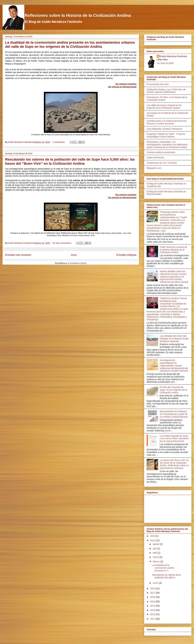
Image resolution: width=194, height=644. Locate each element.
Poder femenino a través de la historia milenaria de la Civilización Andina (173, 250)
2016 (153, 597)
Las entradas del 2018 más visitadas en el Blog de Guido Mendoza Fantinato (174, 339)
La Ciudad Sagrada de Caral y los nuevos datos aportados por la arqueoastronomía (174, 439)
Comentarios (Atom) (77, 263)
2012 (153, 614)
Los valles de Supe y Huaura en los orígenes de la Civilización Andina (164, 107)
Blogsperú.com (154, 168)
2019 (153, 540)
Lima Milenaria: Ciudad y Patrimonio (165, 129)
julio (155, 548)
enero (156, 583)
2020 (153, 536)
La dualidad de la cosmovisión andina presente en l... (163, 568)
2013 (153, 610)
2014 (153, 606)
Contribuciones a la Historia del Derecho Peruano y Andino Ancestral (167, 122)
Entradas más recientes (18, 255)
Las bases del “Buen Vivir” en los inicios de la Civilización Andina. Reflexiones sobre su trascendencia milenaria (174, 464)
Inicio (74, 255)
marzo (156, 557)
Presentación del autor (158, 84)
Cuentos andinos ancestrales (161, 152)
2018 (153, 588)
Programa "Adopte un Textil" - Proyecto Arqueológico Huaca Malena (166, 135)
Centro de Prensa (155, 158)
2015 (153, 601)
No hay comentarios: (62, 243)
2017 (153, 593)
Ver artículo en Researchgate (122, 87)
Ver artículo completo (126, 84)
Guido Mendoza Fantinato (174, 56)
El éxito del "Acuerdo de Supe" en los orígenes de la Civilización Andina (173, 390)
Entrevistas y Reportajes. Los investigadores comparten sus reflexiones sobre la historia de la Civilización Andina (167, 145)
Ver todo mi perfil (165, 63)
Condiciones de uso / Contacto (162, 163)
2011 (153, 619)
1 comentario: (59, 142)
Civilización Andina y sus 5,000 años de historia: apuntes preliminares (166, 91)
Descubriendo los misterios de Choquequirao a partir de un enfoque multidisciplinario (174, 414)
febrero (156, 561)
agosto (156, 544)
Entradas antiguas (126, 255)
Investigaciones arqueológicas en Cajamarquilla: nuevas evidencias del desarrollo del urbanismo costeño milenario (174, 365)
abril (155, 553)
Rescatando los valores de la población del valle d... (166, 576)
